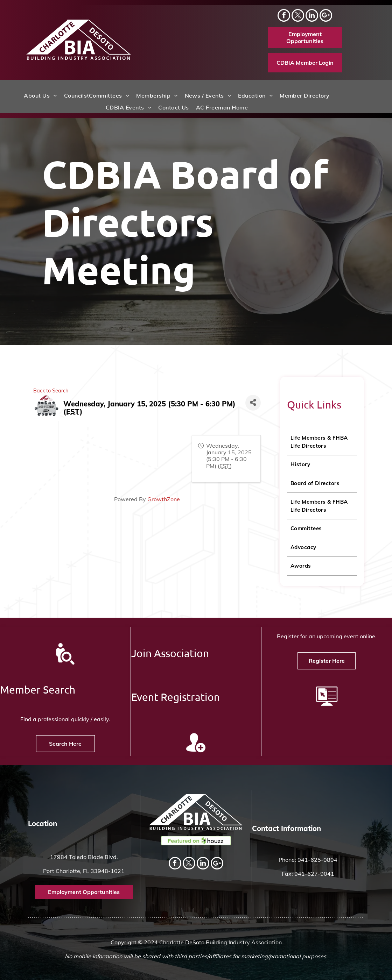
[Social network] (326, 16)
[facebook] (284, 16)
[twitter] (298, 16)
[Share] (200, 403)
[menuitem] (40, 95)
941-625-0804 (317, 860)
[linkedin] (312, 16)
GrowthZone (110, 499)
